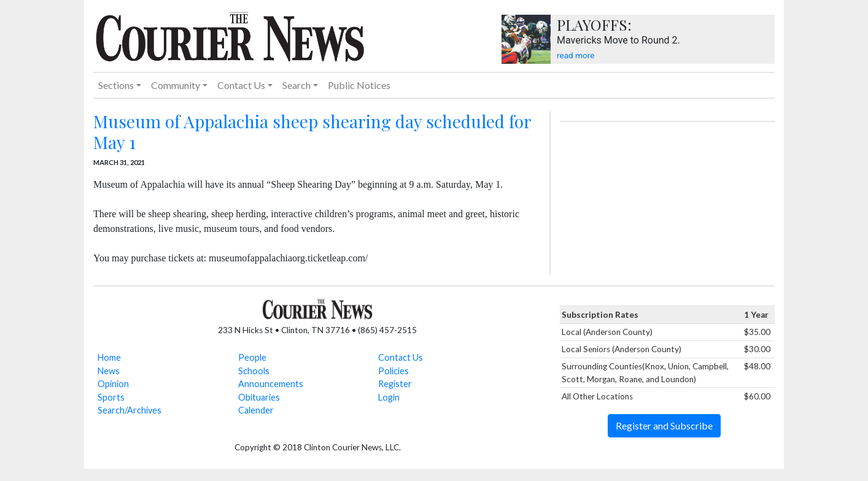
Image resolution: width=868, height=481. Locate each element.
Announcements (271, 384)
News (109, 371)
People (252, 357)
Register (395, 384)
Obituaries (259, 397)
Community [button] (176, 85)
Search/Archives (130, 410)
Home (109, 357)
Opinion (113, 384)
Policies (393, 371)
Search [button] (296, 85)
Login (389, 397)
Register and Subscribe (664, 425)
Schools (254, 371)
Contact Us (401, 357)
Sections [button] (116, 85)
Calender (256, 410)
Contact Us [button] (241, 85)
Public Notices (359, 85)
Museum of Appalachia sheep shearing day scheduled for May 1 (312, 132)
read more (575, 55)
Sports (111, 397)
